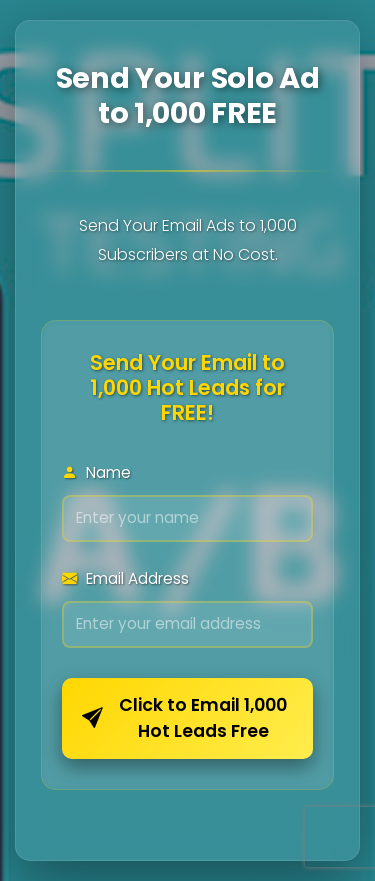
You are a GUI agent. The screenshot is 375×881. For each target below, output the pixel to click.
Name (96, 472)
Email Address (125, 578)
